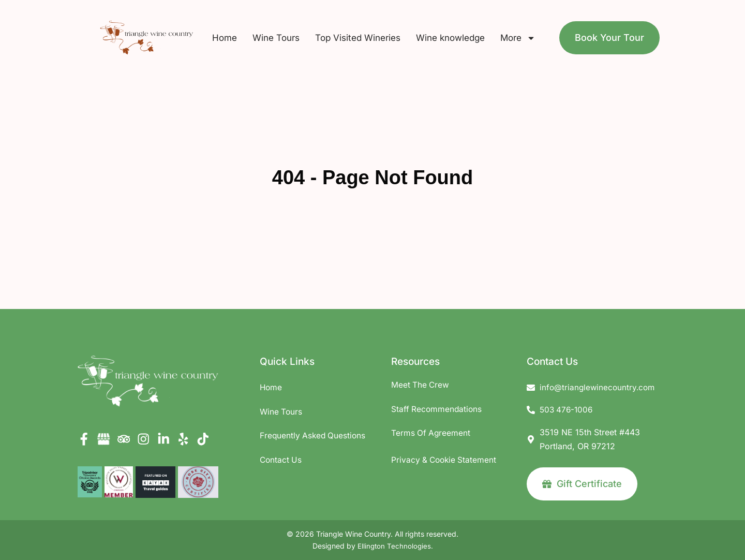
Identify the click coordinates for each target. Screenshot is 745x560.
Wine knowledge (450, 38)
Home (225, 38)
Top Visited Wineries (358, 38)
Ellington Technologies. (395, 546)
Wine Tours (276, 38)
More (518, 38)
